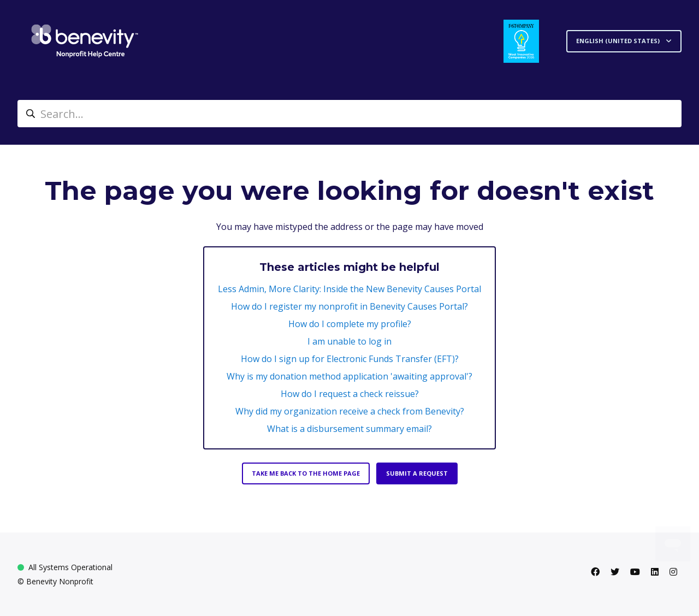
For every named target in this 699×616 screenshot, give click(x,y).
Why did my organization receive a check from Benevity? (350, 411)
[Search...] (349, 114)
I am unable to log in (349, 341)
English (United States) (619, 41)
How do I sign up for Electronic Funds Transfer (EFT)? (350, 359)
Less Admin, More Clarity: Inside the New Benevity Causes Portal (349, 289)
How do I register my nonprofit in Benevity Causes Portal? (349, 306)
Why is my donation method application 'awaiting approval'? (349, 376)
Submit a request (417, 473)
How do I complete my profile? (350, 324)
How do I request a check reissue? (350, 394)
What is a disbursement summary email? (349, 429)
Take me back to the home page (306, 473)
